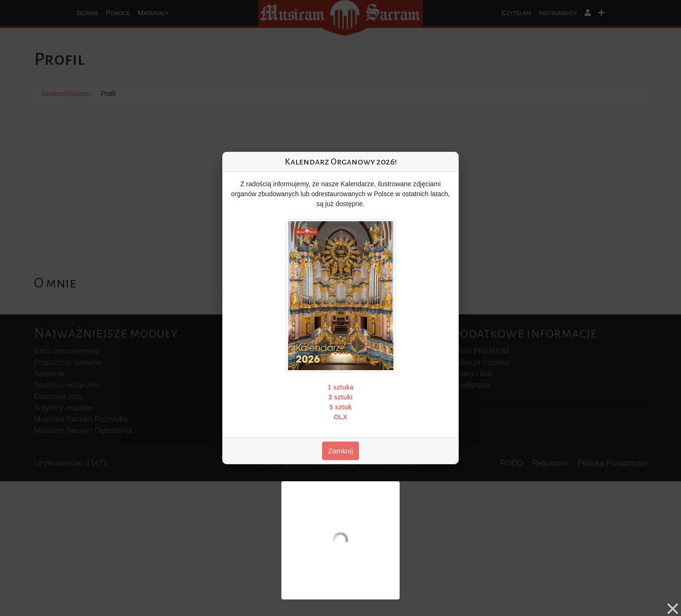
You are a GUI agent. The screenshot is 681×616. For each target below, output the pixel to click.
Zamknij (341, 451)
